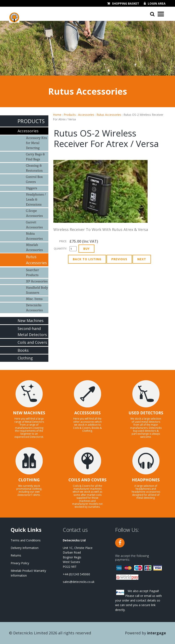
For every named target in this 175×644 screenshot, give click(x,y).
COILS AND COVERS (87, 480)
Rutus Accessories (109, 115)
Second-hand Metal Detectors (32, 332)
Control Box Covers (34, 179)
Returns (16, 555)
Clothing (25, 358)
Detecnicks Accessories (34, 308)
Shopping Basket (126, 4)
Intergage (157, 633)
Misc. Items (34, 299)
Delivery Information (25, 548)
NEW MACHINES (29, 413)
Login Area (157, 4)
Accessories (86, 115)
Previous (119, 259)
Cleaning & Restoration (34, 168)
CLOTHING (29, 480)
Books (23, 350)
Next (142, 259)
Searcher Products (32, 272)
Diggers (32, 188)
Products (70, 115)
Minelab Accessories (34, 247)
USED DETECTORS (146, 413)
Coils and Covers (32, 342)
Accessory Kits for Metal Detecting (37, 143)
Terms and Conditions (26, 540)
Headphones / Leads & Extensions (36, 199)
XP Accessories (37, 281)
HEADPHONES (146, 480)
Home (57, 115)
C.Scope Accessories (34, 213)
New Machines (31, 321)
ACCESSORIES (87, 413)
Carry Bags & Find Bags (35, 157)
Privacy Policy (20, 563)
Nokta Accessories (34, 236)
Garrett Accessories (34, 225)
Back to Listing (87, 259)
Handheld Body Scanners (37, 290)
